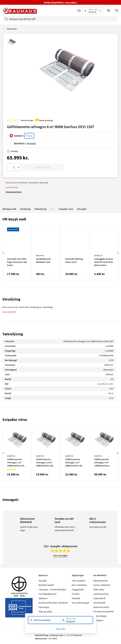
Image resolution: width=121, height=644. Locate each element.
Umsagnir (82, 209)
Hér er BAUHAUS (79, 585)
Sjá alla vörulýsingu (14, 192)
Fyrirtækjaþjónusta (48, 594)
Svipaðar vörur (66, 209)
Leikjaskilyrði (99, 598)
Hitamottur (12, 29)
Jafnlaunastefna (101, 594)
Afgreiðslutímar (101, 581)
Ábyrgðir (43, 581)
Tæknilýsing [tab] (13, 334)
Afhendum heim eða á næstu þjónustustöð (65, 529)
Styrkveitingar (100, 616)
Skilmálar (76, 598)
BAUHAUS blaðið (46, 585)
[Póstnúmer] (29, 136)
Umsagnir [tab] (11, 500)
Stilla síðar (60, 629)
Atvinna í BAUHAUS (102, 585)
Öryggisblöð (78, 589)
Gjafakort (43, 598)
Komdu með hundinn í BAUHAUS (53, 603)
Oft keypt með (9, 209)
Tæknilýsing (40, 209)
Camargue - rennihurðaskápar (52, 589)
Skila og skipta (45, 612)
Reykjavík (31, 143)
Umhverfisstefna (101, 607)
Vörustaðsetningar (81, 603)
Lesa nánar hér (12, 187)
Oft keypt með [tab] (14, 219)
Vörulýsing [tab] (11, 299)
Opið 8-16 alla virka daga (29, 529)
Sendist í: (19, 136)
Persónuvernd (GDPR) (103, 612)
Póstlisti (76, 594)
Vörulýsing (25, 209)
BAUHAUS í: (20, 143)
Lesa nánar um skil (98, 527)
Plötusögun (44, 607)
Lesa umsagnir (60, 555)
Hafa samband (79, 581)
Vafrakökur (98, 620)
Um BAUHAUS (99, 603)
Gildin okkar (99, 589)
